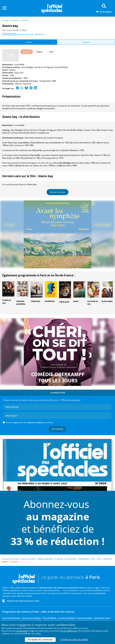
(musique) (53, 138)
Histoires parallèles (21, 303)
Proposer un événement (66, 559)
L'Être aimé (64, 302)
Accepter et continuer (40, 639)
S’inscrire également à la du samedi (29, 422)
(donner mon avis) (25, 34)
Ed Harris (39, 67)
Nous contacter (29, 559)
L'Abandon (35, 301)
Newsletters (84, 559)
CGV (93, 559)
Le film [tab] (29, 42)
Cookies (14, 562)
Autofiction (50, 301)
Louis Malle (19, 64)
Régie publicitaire (45, 559)
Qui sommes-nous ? (11, 559)
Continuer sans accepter (74, 639)
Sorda (76, 301)
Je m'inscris (58, 429)
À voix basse (107, 301)
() (20, 130)
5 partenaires (22, 631)
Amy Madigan (28, 67)
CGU (99, 559)
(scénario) (34, 138)
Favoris (40, 34)
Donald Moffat (61, 67)
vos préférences (70, 631)
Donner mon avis (58, 192)
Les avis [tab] (86, 42)
